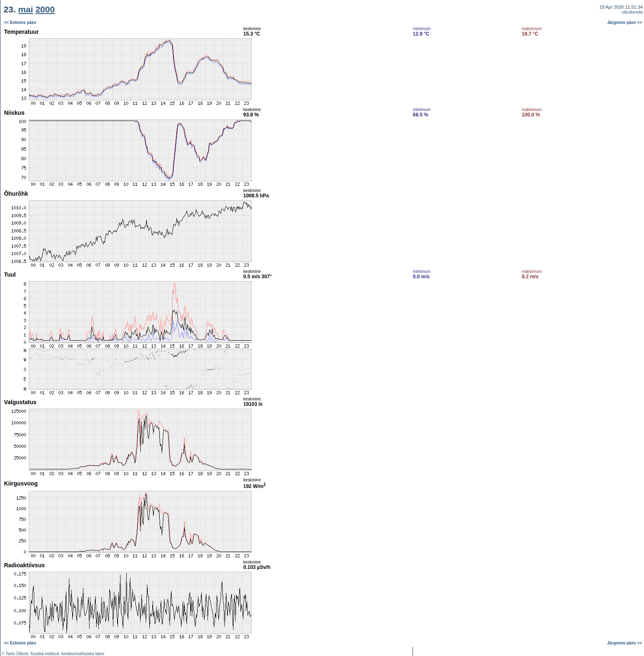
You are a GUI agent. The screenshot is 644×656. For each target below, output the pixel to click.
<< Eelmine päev (20, 22)
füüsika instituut (45, 654)
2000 (45, 9)
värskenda (632, 12)
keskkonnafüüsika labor (83, 654)
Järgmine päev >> (625, 22)
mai (26, 9)
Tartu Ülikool (17, 654)
